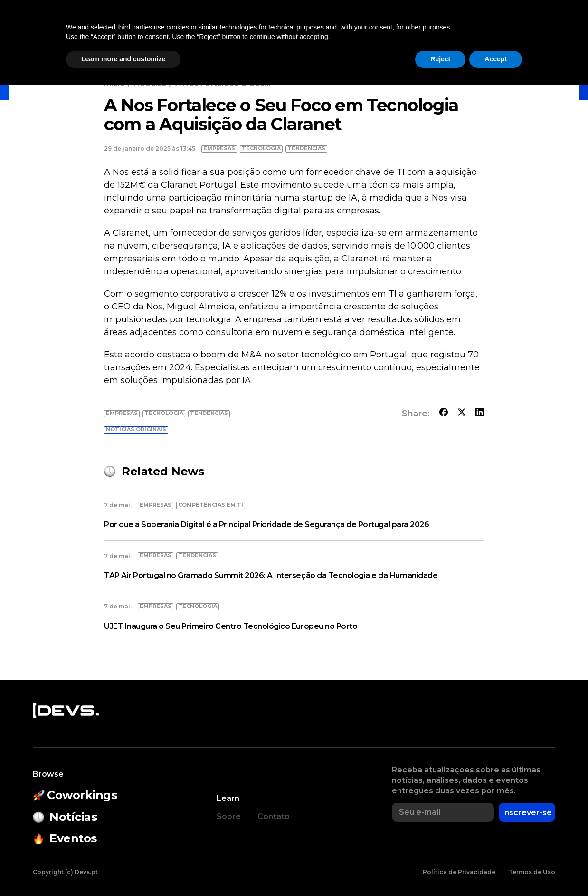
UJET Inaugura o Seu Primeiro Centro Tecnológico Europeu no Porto (231, 626)
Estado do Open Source (310, 31)
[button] (514, 31)
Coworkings (161, 31)
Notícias (103, 31)
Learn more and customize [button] (123, 870)
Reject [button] (440, 870)
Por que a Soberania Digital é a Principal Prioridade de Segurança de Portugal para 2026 (266, 525)
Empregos (463, 31)
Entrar (558, 31)
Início (114, 83)
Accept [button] (496, 870)
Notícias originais (136, 429)
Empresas (405, 31)
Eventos (219, 31)
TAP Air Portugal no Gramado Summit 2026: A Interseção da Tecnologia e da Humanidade (271, 575)
